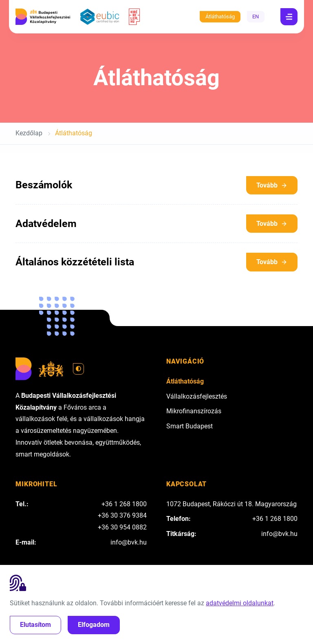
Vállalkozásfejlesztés (197, 396)
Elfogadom (94, 625)
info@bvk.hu (129, 542)
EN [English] (256, 17)
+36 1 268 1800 (124, 504)
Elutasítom (35, 625)
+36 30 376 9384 (122, 515)
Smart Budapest (190, 426)
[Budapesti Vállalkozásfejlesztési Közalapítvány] (43, 17)
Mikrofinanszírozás (194, 411)
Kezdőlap (29, 133)
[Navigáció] (289, 17)
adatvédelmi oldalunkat (240, 603)
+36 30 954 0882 (122, 527)
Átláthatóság (220, 17)
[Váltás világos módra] (79, 369)
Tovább (272, 185)
